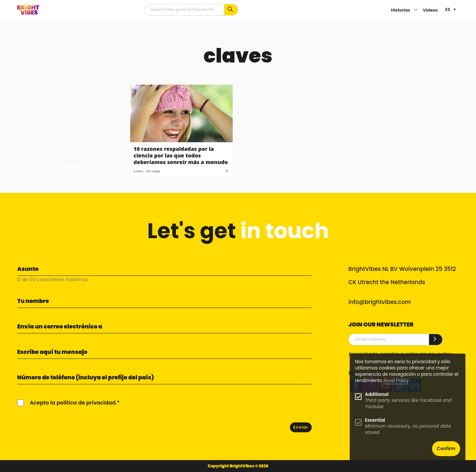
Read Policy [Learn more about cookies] (396, 381)
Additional (377, 394)
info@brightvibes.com (380, 302)
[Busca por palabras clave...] (231, 10)
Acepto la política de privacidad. (73, 403)
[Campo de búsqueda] (184, 10)
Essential (375, 420)
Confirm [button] (446, 449)
